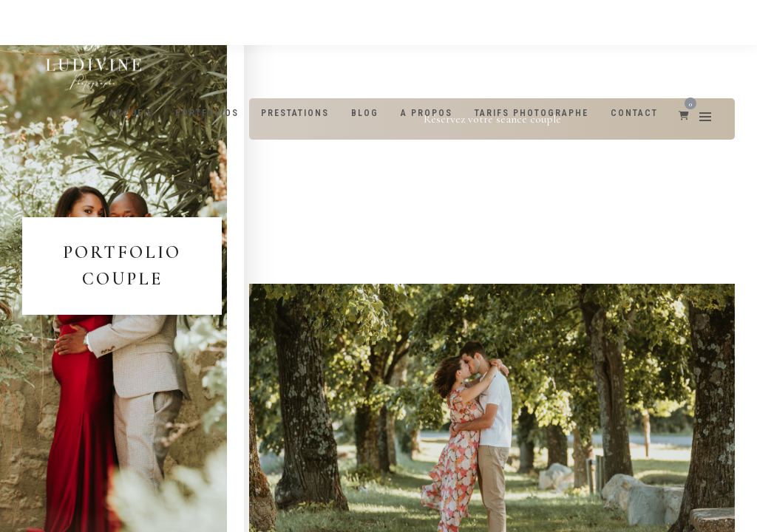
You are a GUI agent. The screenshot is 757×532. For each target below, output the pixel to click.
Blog (365, 113)
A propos (427, 113)
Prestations (295, 113)
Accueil (131, 113)
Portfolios (207, 113)
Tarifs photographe (532, 113)
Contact (634, 113)
